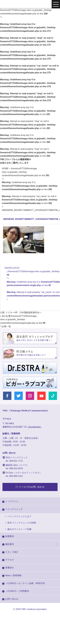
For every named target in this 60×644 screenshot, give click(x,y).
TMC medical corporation (34, 609)
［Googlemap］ (34, 427)
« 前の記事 (5, 316)
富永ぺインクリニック (13, 4)
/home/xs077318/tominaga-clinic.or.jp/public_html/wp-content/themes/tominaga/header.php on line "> (30, 186)
